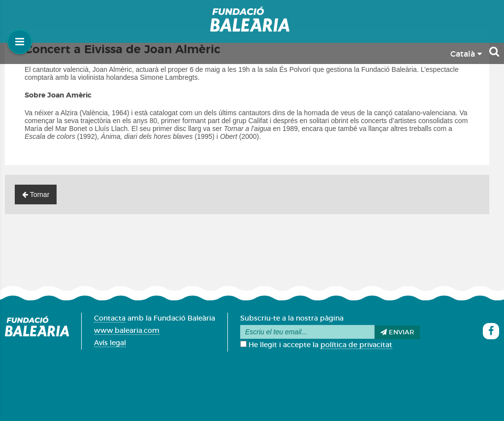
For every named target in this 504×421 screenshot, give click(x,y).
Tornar (36, 194)
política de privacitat (356, 345)
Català (466, 54)
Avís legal (110, 343)
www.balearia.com (127, 331)
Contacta (110, 319)
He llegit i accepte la (316, 345)
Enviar (397, 332)
